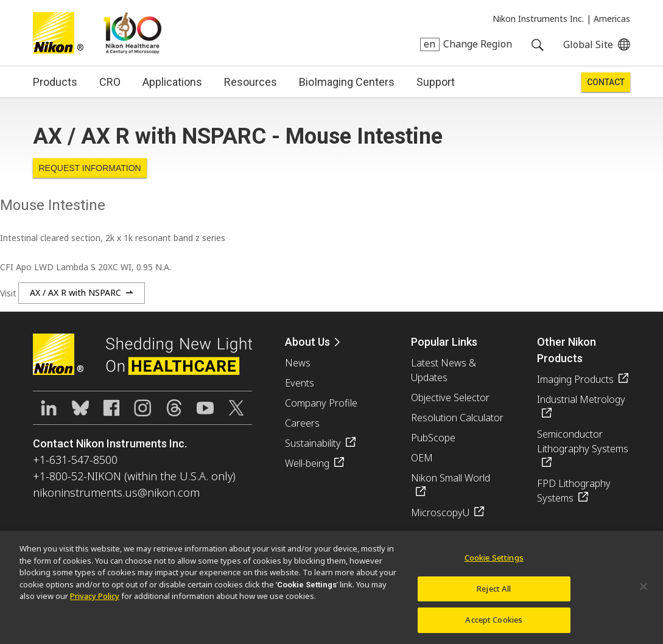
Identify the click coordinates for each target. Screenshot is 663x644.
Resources (251, 82)
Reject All (494, 594)
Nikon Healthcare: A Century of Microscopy (132, 33)
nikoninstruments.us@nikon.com (116, 492)
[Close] (644, 592)
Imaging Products (575, 379)
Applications (172, 82)
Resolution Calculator (457, 418)
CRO (110, 82)
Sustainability (313, 443)
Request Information (89, 168)
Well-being (307, 463)
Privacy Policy (95, 602)
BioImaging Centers (347, 82)
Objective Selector (450, 397)
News (298, 363)
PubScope (433, 438)
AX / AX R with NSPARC (75, 292)
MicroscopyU (440, 513)
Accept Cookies (494, 626)
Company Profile (321, 403)
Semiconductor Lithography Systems (583, 441)
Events (300, 383)
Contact (606, 82)
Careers (302, 423)
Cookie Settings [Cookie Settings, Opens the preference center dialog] (494, 564)
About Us (307, 342)
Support (436, 82)
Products (55, 82)
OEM (422, 458)
